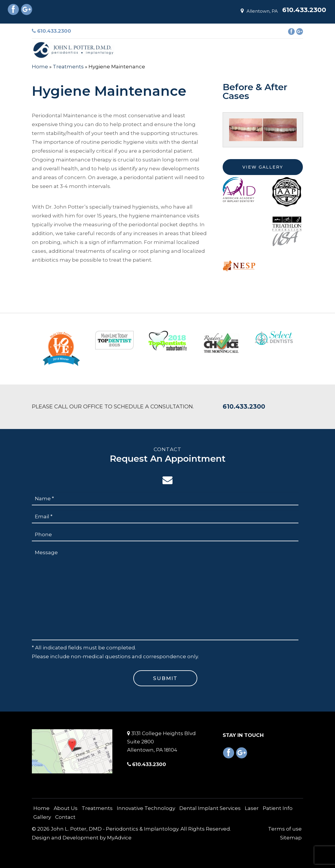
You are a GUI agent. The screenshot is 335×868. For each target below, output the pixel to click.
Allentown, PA (259, 11)
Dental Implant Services (210, 808)
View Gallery (263, 167)
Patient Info (278, 808)
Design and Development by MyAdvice (82, 838)
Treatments (68, 67)
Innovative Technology (146, 808)
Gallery (42, 817)
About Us (66, 808)
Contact (65, 817)
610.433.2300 (51, 31)
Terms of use (285, 829)
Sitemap (291, 838)
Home (40, 67)
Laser (252, 808)
